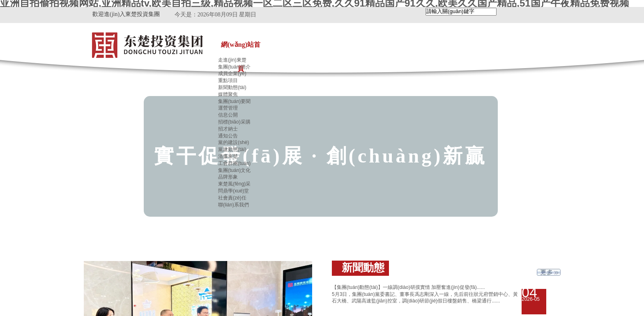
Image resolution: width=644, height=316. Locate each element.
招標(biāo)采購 (234, 122)
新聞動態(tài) (232, 87)
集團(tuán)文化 (234, 170)
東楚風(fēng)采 (234, 184)
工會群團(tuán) (234, 163)
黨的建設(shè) (233, 142)
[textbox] (461, 12)
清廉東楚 (228, 156)
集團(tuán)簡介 (234, 67)
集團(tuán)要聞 (234, 101)
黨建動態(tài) (232, 149)
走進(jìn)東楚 (232, 60)
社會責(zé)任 (232, 198)
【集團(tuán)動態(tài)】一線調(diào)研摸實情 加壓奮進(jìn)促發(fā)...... (408, 287)
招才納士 (228, 129)
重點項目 (228, 80)
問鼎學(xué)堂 (233, 191)
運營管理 (228, 108)
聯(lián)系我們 (233, 205)
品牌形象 (228, 177)
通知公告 (228, 136)
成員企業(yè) (232, 73)
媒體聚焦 (228, 94)
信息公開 (228, 115)
